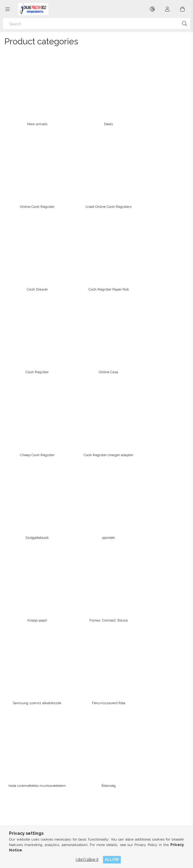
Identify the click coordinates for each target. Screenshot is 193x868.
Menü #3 (108, 774)
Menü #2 (108, 766)
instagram (27, 818)
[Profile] (167, 9)
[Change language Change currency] (152, 9)
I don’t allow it (87, 859)
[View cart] (182, 9)
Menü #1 (108, 759)
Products (17, 704)
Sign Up (107, 704)
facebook (14, 818)
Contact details (22, 789)
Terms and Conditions (28, 759)
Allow (112, 859)
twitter (41, 818)
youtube (67, 818)
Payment (17, 774)
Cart (103, 719)
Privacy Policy (22, 766)
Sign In (106, 696)
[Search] (96, 24)
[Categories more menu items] (8, 9)
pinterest (54, 818)
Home (14, 696)
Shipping (17, 781)
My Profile (109, 711)
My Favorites (111, 726)
